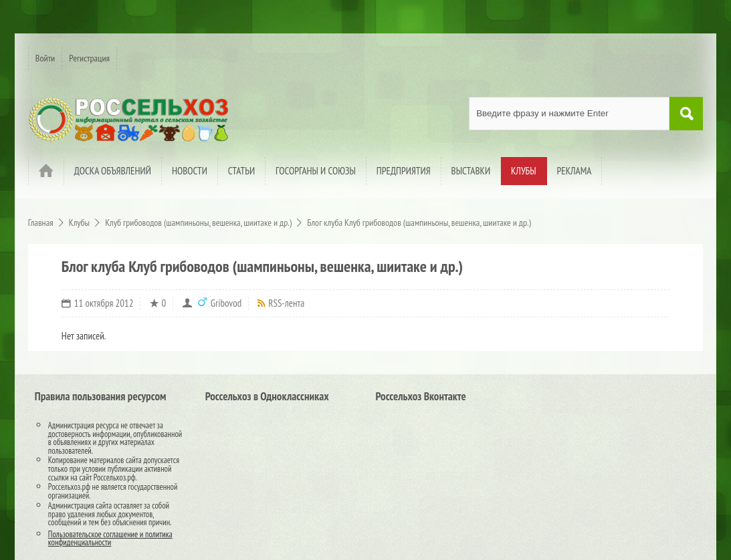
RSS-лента (286, 303)
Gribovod (226, 303)
